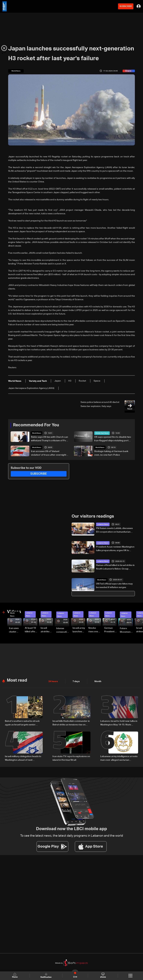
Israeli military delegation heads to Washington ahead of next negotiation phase (23, 759)
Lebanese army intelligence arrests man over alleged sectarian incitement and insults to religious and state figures (119, 759)
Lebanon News (103, 524)
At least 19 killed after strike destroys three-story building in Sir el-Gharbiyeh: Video (31, 630)
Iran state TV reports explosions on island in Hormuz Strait (71, 758)
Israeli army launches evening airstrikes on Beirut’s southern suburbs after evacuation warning (79, 630)
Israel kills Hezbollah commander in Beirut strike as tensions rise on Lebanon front (71, 723)
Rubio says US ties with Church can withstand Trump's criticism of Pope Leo (50, 439)
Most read (17, 680)
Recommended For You (36, 425)
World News (37, 433)
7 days (76, 681)
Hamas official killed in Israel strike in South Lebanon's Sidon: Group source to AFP (115, 567)
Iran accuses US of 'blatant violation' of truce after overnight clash (49, 453)
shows (103, 975)
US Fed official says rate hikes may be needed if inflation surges (114, 586)
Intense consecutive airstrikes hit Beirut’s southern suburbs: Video (63, 630)
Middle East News (102, 433)
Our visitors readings (93, 516)
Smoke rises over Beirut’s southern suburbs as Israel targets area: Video (94, 630)
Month (98, 681)
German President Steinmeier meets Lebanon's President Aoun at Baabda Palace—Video (110, 630)
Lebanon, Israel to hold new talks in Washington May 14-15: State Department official (119, 723)
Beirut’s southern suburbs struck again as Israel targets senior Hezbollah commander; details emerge (22, 723)
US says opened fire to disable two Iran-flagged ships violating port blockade (113, 439)
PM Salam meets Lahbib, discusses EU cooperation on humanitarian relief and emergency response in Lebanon (114, 530)
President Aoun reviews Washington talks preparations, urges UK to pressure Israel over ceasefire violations (115, 549)
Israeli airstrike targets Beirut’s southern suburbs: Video (45, 630)
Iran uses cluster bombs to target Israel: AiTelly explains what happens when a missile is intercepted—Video (15, 630)
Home (15, 976)
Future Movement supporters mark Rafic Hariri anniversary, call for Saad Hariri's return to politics (126, 630)
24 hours (53, 681)
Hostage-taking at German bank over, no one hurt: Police (111, 453)
